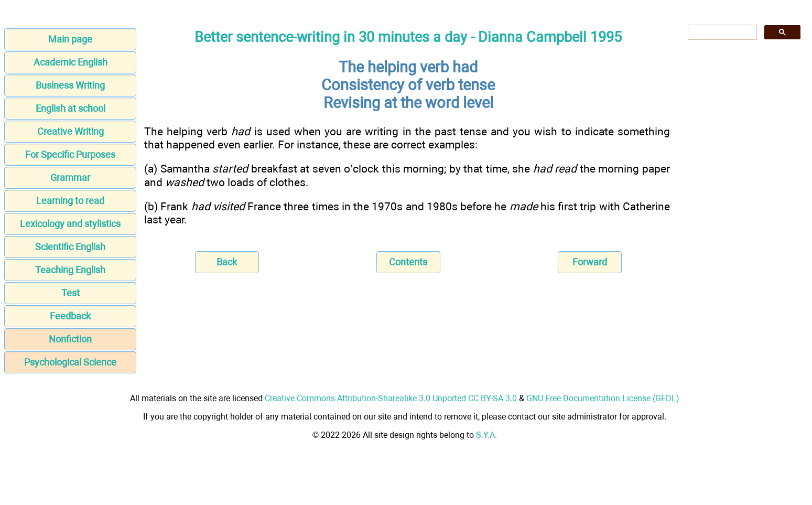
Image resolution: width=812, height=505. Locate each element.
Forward (590, 262)
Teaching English (70, 270)
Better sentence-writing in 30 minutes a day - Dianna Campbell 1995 (408, 37)
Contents (408, 262)
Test (71, 293)
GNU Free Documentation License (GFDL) (603, 398)
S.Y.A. (486, 435)
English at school (71, 108)
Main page (70, 39)
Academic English (71, 62)
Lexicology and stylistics (70, 224)
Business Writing (70, 85)
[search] (721, 33)
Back (227, 262)
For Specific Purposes (70, 154)
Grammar (70, 178)
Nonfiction (70, 339)
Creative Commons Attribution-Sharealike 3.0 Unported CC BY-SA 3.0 (391, 398)
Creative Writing (71, 131)
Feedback (70, 316)
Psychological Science (70, 362)
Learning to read (70, 201)
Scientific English (70, 247)
